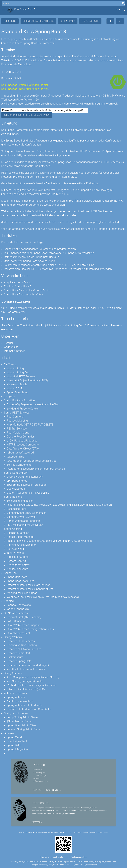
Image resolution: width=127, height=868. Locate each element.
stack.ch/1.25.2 (67, 832)
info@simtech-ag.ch (42, 781)
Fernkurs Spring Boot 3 (18, 287)
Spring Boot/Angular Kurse (38, 21)
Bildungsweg (68, 21)
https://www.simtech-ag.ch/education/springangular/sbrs (64, 857)
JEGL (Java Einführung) (76, 308)
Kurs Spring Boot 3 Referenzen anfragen (27, 115)
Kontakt (38, 790)
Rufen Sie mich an (54, 790)
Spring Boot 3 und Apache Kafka (23, 295)
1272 (106, 832)
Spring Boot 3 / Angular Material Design (27, 291)
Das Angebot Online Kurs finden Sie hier (25, 89)
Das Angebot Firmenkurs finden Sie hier (25, 85)
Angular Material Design (18, 283)
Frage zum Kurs (90, 21)
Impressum (37, 822)
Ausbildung (10, 21)
